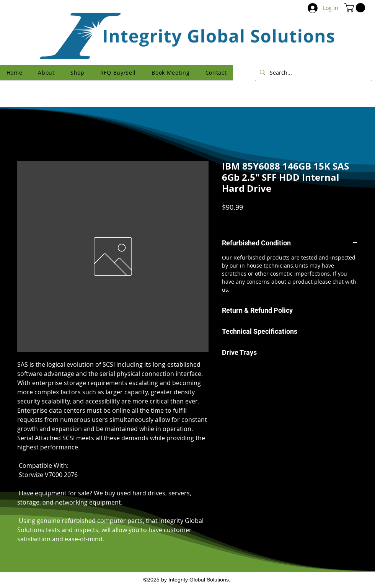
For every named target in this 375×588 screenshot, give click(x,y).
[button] (356, 8)
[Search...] (313, 72)
